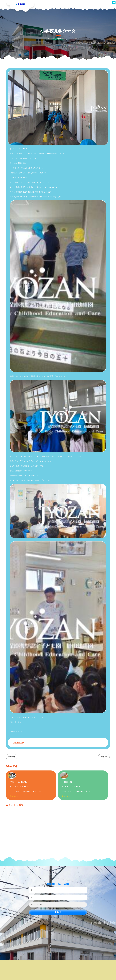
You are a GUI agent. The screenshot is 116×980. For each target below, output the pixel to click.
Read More (14, 796)
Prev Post (12, 757)
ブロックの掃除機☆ (19, 782)
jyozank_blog (19, 742)
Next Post (104, 757)
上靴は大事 (67, 782)
